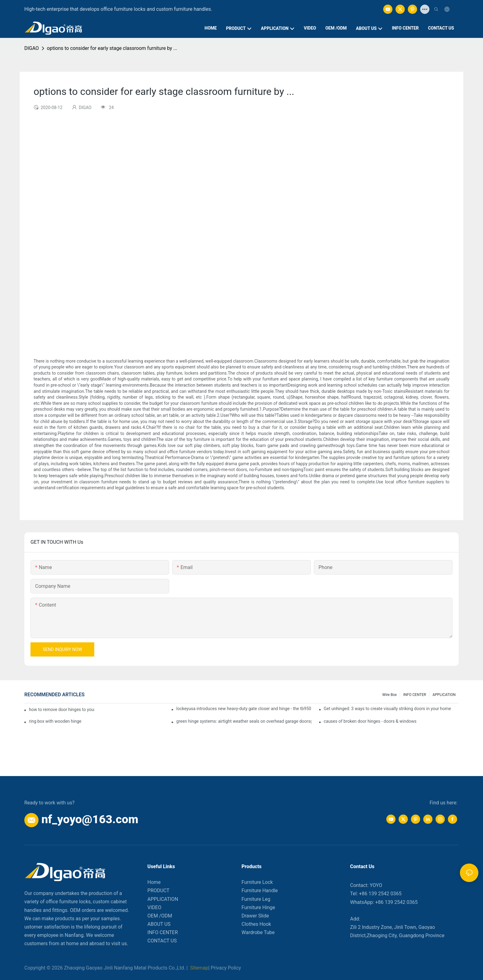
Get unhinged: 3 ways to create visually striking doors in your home (387, 709)
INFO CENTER (415, 695)
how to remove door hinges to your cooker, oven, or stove (62, 710)
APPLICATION (444, 695)
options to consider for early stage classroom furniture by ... (112, 48)
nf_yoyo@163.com (90, 819)
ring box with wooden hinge (55, 721)
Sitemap (199, 968)
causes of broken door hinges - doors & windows (370, 721)
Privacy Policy (226, 968)
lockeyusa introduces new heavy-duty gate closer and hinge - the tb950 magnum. (244, 709)
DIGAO (32, 48)
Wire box (390, 695)
